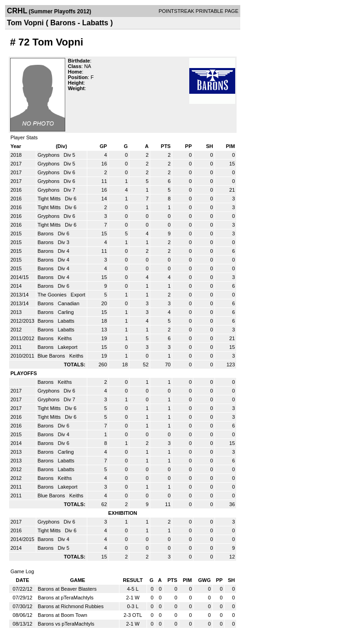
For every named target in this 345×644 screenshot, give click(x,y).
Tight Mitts (50, 199)
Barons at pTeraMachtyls (65, 598)
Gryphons (49, 155)
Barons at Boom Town (62, 615)
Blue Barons (52, 356)
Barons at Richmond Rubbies (71, 606)
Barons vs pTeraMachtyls (66, 624)
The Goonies (53, 295)
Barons (46, 234)
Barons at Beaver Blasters (67, 589)
